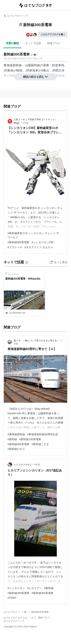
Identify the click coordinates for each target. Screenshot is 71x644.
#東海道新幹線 (16, 434)
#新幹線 (12, 439)
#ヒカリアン (35, 588)
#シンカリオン (16, 588)
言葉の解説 (12, 43)
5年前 (37, 465)
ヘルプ (33, 618)
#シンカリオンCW (43, 242)
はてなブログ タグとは (15, 618)
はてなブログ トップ (16, 16)
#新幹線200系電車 (18, 593)
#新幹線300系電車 (18, 242)
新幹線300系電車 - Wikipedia (23, 279)
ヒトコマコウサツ (23, 465)
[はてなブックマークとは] (27, 262)
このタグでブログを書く (53, 34)
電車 (46, 65)
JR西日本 (59, 71)
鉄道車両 (58, 65)
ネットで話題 (33, 43)
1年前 (26, 123)
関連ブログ (54, 43)
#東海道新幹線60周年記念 (43, 434)
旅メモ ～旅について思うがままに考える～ (36, 341)
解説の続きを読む (36, 77)
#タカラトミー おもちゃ (39, 247)
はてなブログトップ (14, 621)
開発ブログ (44, 618)
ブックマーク (12, 274)
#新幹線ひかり (16, 449)
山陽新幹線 (32, 65)
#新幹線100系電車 (30, 439)
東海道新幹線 (13, 65)
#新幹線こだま (40, 444)
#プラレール (15, 247)
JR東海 (9, 71)
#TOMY (12, 598)
